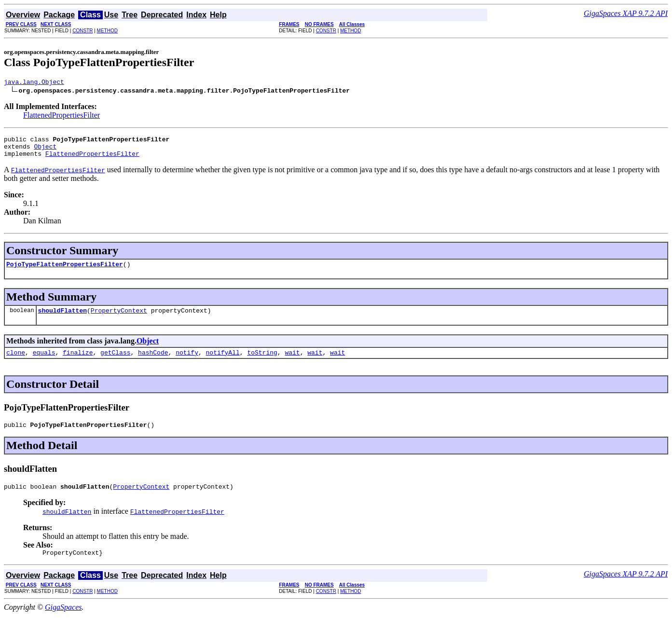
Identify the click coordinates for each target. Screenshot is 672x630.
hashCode (153, 362)
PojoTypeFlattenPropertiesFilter (65, 271)
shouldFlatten (62, 319)
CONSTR (82, 31)
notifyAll (223, 362)
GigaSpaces (63, 622)
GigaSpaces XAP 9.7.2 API (626, 13)
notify (187, 362)
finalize (78, 362)
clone (16, 362)
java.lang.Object (34, 83)
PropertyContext (119, 319)
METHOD (107, 31)
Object (45, 151)
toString (262, 362)
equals (44, 362)
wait (292, 362)
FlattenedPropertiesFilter (62, 116)
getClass (115, 362)
